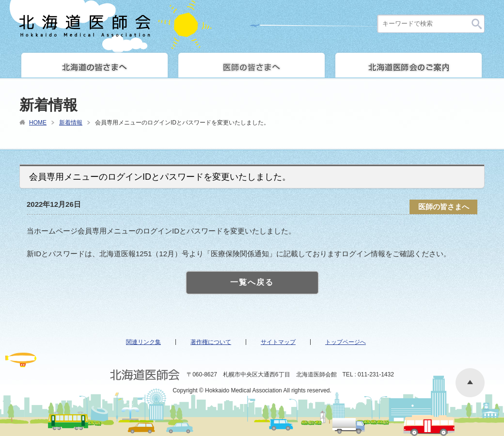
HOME (38, 123)
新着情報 (71, 123)
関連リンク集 (143, 342)
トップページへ (346, 342)
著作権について (211, 342)
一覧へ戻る (252, 282)
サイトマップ (278, 342)
